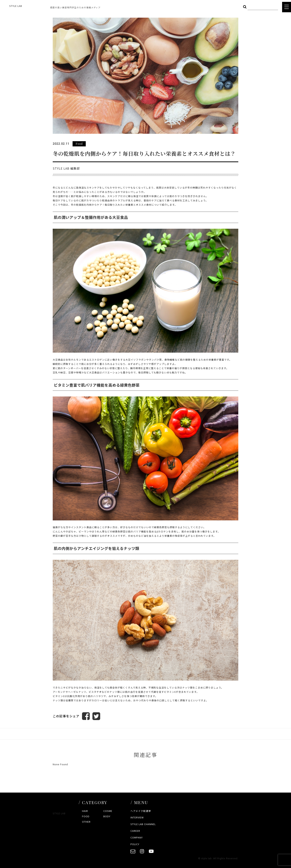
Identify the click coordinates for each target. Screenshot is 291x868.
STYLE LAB (16, 6)
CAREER (135, 831)
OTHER (86, 822)
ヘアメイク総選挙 (141, 811)
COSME (108, 811)
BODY (107, 816)
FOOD (86, 816)
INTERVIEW (137, 817)
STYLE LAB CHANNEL (143, 824)
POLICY (135, 844)
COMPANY (137, 837)
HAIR (85, 811)
